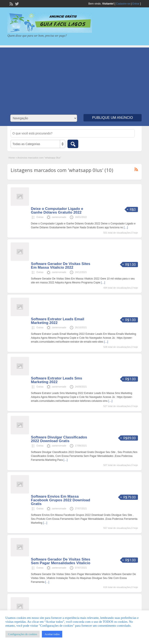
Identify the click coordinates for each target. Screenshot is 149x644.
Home (12, 158)
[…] (126, 227)
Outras (40, 217)
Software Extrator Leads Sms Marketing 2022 (57, 380)
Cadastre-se (123, 4)
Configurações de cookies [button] (23, 634)
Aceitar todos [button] (52, 634)
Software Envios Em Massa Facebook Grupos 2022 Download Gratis (61, 500)
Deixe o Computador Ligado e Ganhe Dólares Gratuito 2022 (57, 211)
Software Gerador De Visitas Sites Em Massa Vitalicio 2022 (61, 266)
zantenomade (59, 217)
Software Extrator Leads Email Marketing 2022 (58, 321)
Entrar (136, 4)
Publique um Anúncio (113, 118)
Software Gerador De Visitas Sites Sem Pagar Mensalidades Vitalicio (61, 561)
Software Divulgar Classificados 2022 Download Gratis (59, 439)
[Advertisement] (74, 78)
